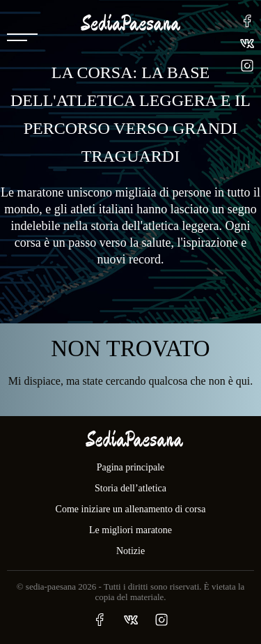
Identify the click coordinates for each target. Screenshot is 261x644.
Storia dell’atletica (130, 488)
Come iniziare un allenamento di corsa (131, 509)
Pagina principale (131, 467)
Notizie (130, 551)
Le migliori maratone (130, 530)
